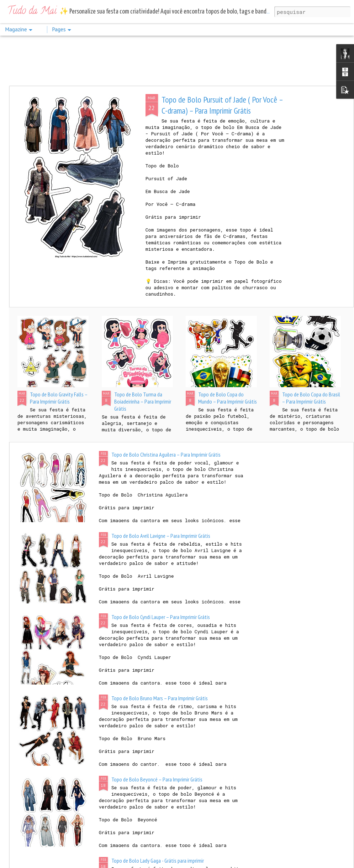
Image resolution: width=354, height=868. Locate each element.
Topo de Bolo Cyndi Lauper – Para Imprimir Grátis (161, 617)
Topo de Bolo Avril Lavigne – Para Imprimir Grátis (161, 536)
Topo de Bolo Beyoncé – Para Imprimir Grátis (157, 779)
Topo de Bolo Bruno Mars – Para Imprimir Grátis (160, 698)
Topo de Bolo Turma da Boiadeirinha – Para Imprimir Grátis (143, 401)
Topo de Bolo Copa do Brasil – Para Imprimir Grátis (311, 398)
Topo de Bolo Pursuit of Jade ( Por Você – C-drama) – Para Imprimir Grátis (222, 105)
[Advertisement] (177, 61)
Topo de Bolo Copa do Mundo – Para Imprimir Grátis (228, 398)
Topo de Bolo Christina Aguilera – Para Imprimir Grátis (166, 454)
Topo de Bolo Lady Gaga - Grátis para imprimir (158, 861)
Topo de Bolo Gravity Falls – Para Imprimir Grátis (59, 398)
